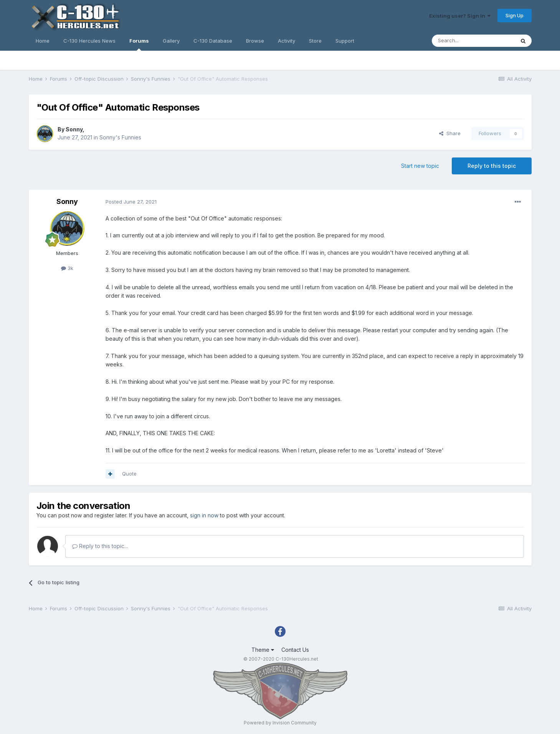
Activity (287, 41)
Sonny (74, 129)
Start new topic (420, 166)
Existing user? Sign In (460, 16)
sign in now (204, 515)
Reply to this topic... (100, 546)
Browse (255, 41)
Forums (139, 44)
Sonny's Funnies (120, 137)
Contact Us (295, 650)
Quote (129, 474)
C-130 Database (213, 41)
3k (67, 268)
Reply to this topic (492, 166)
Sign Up (515, 15)
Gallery (171, 41)
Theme (263, 650)
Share (450, 133)
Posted (131, 202)
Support (345, 41)
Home (43, 41)
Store (315, 41)
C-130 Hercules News (89, 41)
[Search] (473, 41)
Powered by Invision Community (280, 723)
